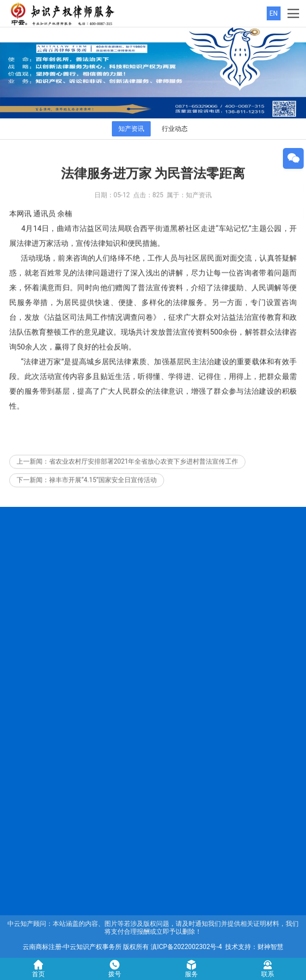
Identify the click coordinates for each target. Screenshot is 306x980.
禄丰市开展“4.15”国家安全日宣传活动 (103, 488)
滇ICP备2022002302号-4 (186, 947)
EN (274, 13)
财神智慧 (270, 947)
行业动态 (175, 129)
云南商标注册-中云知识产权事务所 (72, 947)
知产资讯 (131, 129)
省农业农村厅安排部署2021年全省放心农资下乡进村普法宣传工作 (144, 469)
